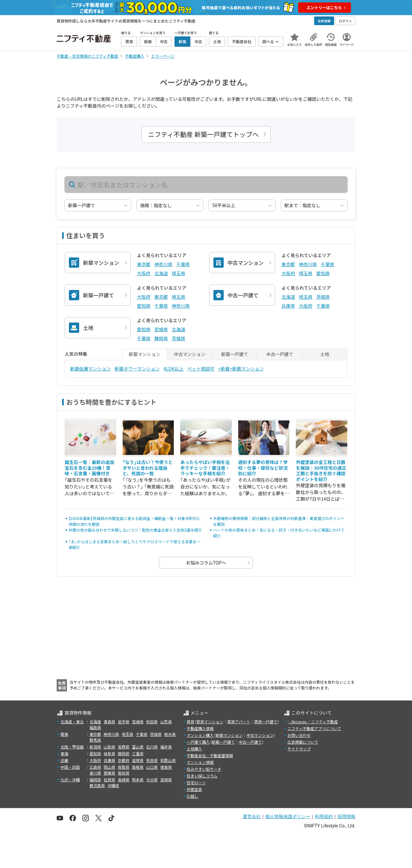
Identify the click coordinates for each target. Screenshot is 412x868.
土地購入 (194, 749)
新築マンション (229, 735)
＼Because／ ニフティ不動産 (313, 722)
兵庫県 (288, 306)
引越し (192, 796)
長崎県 (124, 780)
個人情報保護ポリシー (288, 816)
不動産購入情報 (200, 728)
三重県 (138, 753)
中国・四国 (70, 767)
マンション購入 (200, 735)
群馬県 (95, 740)
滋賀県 (138, 760)
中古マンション (260, 735)
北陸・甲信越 (72, 747)
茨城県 (323, 297)
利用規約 (324, 816)
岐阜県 (109, 753)
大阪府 (144, 273)
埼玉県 (179, 273)
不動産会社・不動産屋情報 (210, 755)
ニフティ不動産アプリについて (314, 728)
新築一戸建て (223, 742)
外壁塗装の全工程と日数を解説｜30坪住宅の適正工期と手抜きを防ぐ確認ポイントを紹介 (321, 471)
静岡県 (161, 338)
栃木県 (170, 734)
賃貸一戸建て (266, 722)
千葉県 (183, 264)
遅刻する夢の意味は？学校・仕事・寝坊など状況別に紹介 (263, 468)
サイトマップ (299, 749)
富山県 (138, 747)
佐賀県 (109, 780)
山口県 (152, 767)
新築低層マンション (90, 369)
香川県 (95, 773)
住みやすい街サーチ (204, 769)
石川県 (152, 747)
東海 (64, 753)
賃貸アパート (239, 722)
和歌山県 (168, 760)
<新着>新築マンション (241, 369)
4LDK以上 (173, 369)
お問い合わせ (299, 735)
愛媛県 (109, 773)
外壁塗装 (194, 789)
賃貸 (191, 722)
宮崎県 (166, 780)
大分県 (152, 780)
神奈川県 (164, 264)
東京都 (144, 264)
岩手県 (124, 722)
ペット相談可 (201, 369)
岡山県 (109, 767)
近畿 (64, 760)
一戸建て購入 (198, 742)
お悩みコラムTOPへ (206, 563)
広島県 (95, 767)
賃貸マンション (210, 722)
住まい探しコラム (202, 776)
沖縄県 (113, 785)
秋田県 (152, 722)
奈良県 (152, 760)
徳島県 (166, 767)
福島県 (95, 727)
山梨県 (109, 747)
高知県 (124, 773)
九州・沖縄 (70, 780)
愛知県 (323, 273)
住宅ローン (196, 782)
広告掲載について (303, 742)
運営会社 (252, 816)
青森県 (109, 722)
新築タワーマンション (137, 369)
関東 (64, 734)
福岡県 (95, 780)
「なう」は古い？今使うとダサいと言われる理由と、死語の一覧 (148, 468)
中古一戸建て (250, 742)
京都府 (124, 760)
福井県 (166, 747)
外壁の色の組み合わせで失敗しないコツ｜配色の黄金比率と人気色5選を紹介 (135, 530)
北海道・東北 (72, 722)
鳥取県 (124, 767)
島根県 (138, 767)
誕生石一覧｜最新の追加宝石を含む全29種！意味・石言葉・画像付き (89, 468)
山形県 (166, 722)
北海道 (161, 273)
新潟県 (95, 747)
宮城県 (161, 329)
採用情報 (346, 816)
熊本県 (138, 780)
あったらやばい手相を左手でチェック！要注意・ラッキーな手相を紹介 (205, 468)
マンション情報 (200, 762)
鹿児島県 (97, 785)
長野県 (124, 747)
